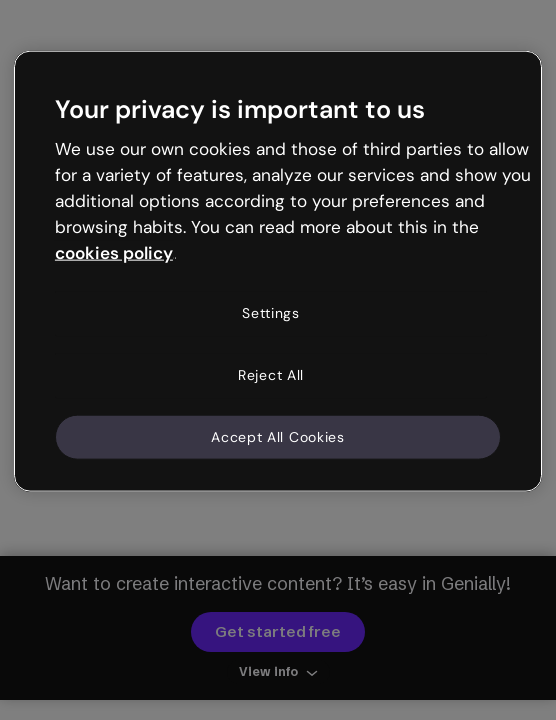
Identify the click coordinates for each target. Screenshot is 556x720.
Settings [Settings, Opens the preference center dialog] (271, 313)
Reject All (271, 375)
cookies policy (114, 252)
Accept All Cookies (278, 436)
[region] (278, 271)
